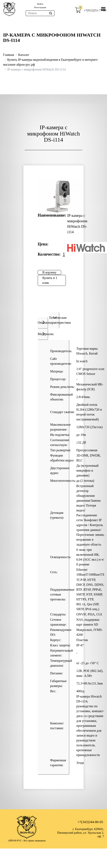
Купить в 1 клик (50, 280)
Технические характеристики (54, 320)
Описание (43, 322)
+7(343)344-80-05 (90, 822)
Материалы (43, 334)
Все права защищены (35, 841)
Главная (9, 55)
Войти (40, 4)
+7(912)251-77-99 (95, 10)
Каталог (24, 55)
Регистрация (40, 7)
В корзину (49, 272)
